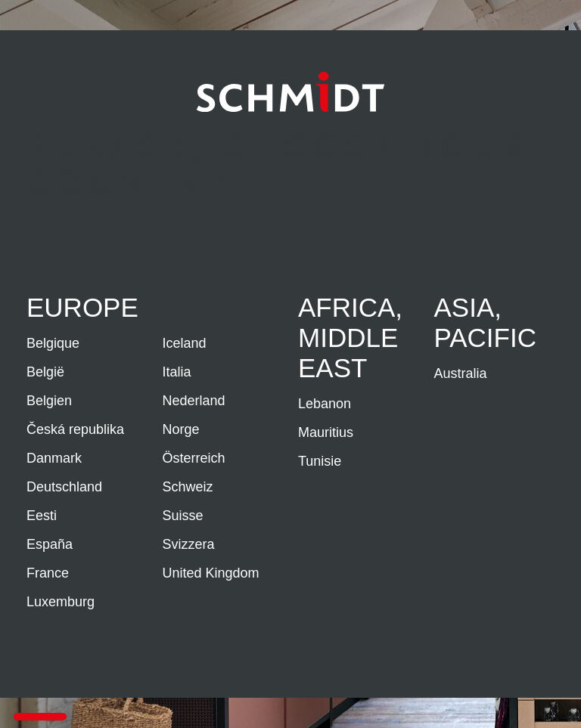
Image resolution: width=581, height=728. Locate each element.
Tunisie (320, 461)
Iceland (185, 343)
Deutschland (64, 487)
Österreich (194, 458)
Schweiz (188, 487)
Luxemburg (61, 602)
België (45, 372)
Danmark (54, 458)
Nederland (194, 401)
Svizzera (189, 544)
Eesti (42, 516)
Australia (461, 373)
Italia (177, 372)
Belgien (49, 401)
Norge (181, 429)
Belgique (53, 343)
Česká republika (75, 429)
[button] (40, 717)
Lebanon (325, 404)
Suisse (183, 516)
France (48, 573)
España (50, 544)
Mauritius (326, 432)
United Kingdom (211, 573)
